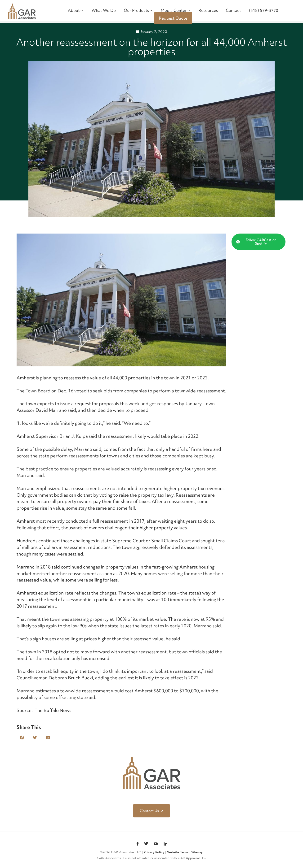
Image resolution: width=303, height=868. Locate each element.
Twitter (146, 844)
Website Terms (178, 852)
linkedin (165, 844)
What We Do (104, 10)
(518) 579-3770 (264, 10)
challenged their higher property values (146, 528)
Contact (233, 10)
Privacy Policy (154, 852)
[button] (22, 737)
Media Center (176, 10)
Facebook (138, 844)
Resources (208, 10)
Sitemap (197, 852)
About (76, 10)
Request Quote (173, 18)
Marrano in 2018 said (38, 567)
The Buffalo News (53, 710)
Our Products (138, 10)
